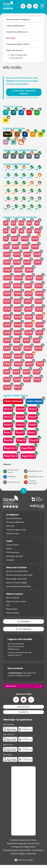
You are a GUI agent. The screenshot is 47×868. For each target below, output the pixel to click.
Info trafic (11, 38)
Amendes (10, 560)
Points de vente (13, 552)
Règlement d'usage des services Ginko (23, 843)
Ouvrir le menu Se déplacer (18, 20)
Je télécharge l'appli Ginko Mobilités (24, 92)
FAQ (8, 605)
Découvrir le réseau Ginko (17, 571)
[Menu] (42, 6)
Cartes (9, 549)
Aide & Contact (14, 594)
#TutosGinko (12, 609)
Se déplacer (12, 515)
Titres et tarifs (12, 545)
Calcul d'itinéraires (15, 26)
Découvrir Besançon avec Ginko (19, 575)
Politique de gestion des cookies (17, 850)
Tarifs (9, 541)
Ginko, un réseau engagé (16, 583)
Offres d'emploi (13, 613)
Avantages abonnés (14, 556)
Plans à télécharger (19, 55)
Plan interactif (16, 58)
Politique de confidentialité (23, 847)
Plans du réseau (14, 50)
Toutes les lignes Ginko (18, 44)
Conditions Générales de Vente (23, 840)
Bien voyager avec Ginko (16, 579)
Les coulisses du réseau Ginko (18, 586)
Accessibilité (37, 850)
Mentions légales (18, 854)
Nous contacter (13, 598)
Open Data (32, 854)
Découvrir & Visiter (16, 568)
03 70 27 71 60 (15, 673)
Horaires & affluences (17, 32)
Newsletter (24, 712)
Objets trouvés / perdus (16, 601)
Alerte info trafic (23, 707)
